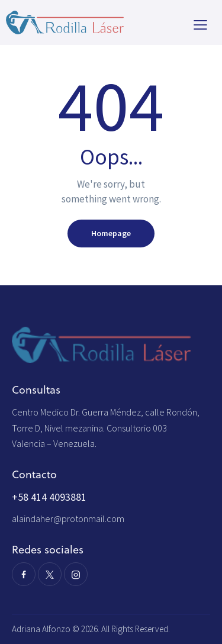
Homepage (111, 233)
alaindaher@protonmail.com (68, 519)
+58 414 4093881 (49, 497)
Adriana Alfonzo (42, 629)
